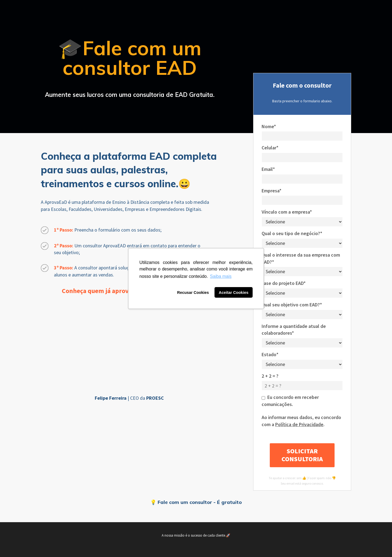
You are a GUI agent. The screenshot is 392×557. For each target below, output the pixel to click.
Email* (268, 169)
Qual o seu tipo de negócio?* (292, 233)
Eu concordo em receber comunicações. (290, 401)
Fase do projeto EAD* (284, 283)
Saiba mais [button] (221, 276)
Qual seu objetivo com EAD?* (292, 305)
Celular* (270, 148)
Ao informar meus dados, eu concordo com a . (301, 421)
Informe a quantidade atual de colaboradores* (294, 330)
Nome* (269, 126)
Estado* (270, 354)
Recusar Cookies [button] (193, 293)
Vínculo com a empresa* (287, 212)
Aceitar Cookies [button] (234, 293)
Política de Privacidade (299, 424)
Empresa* (272, 191)
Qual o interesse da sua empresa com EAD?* (301, 258)
